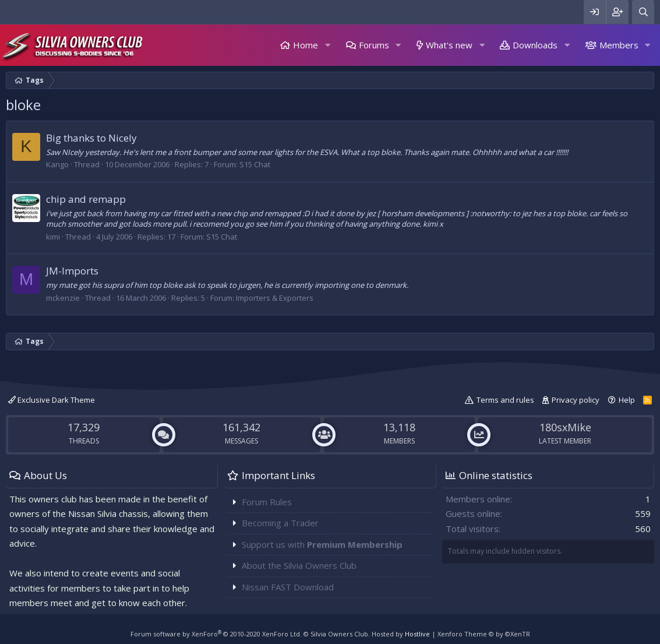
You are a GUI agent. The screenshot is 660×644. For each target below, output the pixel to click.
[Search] (643, 12)
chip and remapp (86, 199)
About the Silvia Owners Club (299, 565)
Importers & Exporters (275, 298)
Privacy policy (576, 400)
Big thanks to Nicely (91, 138)
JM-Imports (72, 271)
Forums (374, 45)
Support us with (322, 544)
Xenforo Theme (484, 634)
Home (306, 45)
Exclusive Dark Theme (52, 400)
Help (627, 400)
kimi (53, 237)
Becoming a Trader (280, 523)
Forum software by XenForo (216, 634)
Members (619, 45)
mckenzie (63, 298)
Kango (57, 164)
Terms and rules (505, 400)
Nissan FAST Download (288, 587)
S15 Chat (255, 164)
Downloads (535, 45)
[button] (327, 45)
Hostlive (417, 634)
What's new (449, 45)
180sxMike (565, 427)
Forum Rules (267, 502)
